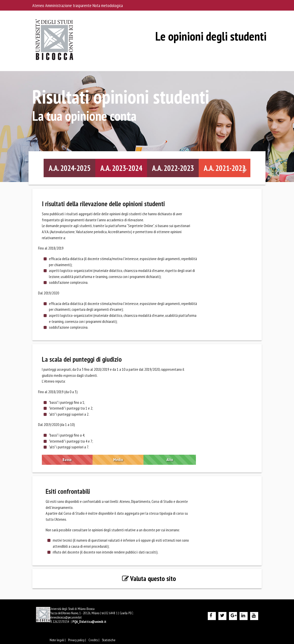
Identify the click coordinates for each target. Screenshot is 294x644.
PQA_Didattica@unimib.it (89, 622)
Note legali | (58, 640)
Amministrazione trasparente (69, 5)
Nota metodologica (108, 5)
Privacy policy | (77, 640)
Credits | (94, 640)
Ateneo (39, 5)
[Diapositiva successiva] (245, 168)
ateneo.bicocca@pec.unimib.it (66, 617)
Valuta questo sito (149, 578)
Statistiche (109, 640)
